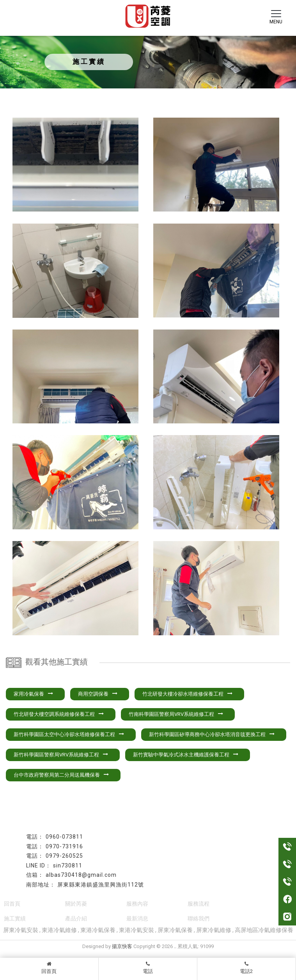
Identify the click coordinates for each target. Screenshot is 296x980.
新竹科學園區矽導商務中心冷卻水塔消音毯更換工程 (212, 734)
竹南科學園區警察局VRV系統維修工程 (176, 714)
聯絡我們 (199, 918)
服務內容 (137, 904)
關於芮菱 (76, 904)
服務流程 (199, 904)
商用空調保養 (98, 694)
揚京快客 (122, 946)
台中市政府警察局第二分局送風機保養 (61, 775)
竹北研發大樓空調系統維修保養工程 (59, 714)
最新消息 (137, 918)
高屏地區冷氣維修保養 (264, 930)
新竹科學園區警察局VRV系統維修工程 (61, 755)
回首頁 (49, 968)
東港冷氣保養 (98, 930)
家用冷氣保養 (33, 694)
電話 (148, 968)
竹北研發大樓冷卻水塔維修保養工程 (187, 694)
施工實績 (15, 918)
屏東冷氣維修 (214, 930)
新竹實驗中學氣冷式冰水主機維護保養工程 (186, 755)
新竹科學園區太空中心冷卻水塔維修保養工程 (69, 734)
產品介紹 (76, 918)
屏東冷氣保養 (175, 930)
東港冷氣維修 (59, 930)
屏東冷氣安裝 (21, 930)
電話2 (246, 968)
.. (175, 946)
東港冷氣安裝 (136, 930)
